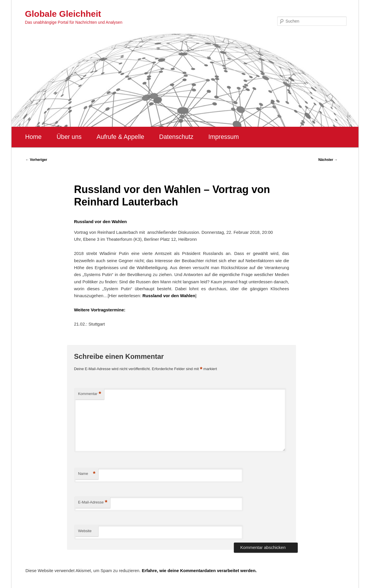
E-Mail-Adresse (93, 502)
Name (87, 474)
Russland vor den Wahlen (169, 296)
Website (85, 531)
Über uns (69, 137)
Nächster (328, 160)
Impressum (224, 137)
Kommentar (90, 394)
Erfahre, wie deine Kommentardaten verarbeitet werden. (199, 570)
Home (33, 137)
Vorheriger (36, 160)
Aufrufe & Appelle (120, 137)
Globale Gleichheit (63, 14)
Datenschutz (176, 137)
